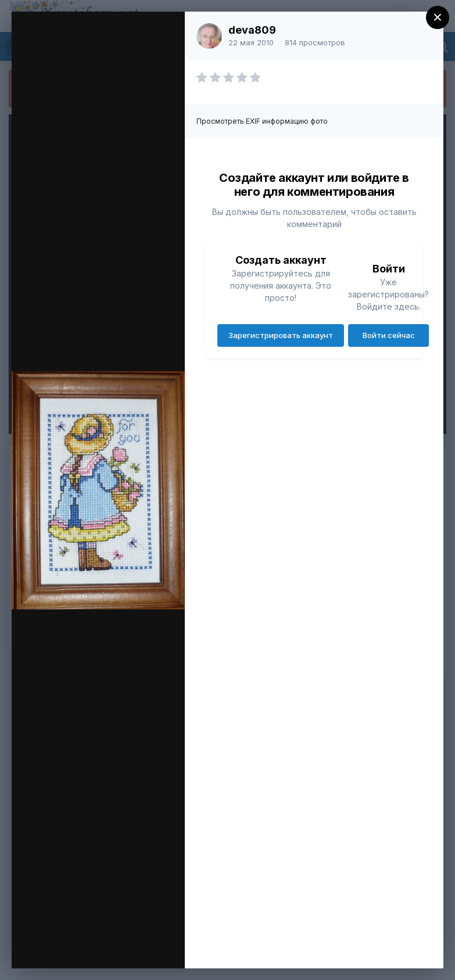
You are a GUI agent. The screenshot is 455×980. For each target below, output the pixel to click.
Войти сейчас (389, 335)
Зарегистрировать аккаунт (281, 335)
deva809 (252, 30)
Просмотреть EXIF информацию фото (262, 121)
